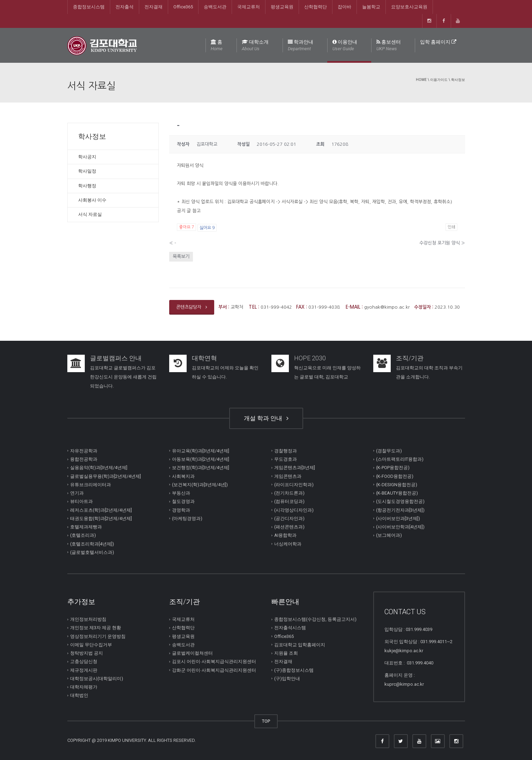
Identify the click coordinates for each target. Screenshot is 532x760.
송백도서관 (215, 7)
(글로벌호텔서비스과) (92, 552)
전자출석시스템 (290, 628)
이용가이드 (439, 80)
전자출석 (125, 7)
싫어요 (207, 228)
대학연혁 (204, 358)
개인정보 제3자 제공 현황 (96, 628)
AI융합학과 (285, 535)
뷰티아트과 (81, 501)
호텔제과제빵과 (86, 527)
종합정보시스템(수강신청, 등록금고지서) (315, 619)
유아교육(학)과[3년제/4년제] (201, 451)
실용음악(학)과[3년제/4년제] (99, 468)
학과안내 (301, 46)
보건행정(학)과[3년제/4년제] (201, 468)
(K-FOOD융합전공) (395, 476)
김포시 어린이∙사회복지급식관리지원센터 (214, 661)
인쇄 (451, 227)
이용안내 (345, 46)
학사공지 (87, 157)
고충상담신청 (84, 661)
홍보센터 (389, 46)
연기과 (77, 493)
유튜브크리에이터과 (91, 485)
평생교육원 (282, 7)
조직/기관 (410, 358)
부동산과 (181, 493)
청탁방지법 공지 (87, 653)
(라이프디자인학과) (294, 485)
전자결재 (153, 7)
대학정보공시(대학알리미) (97, 679)
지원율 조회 (286, 653)
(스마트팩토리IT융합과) (400, 459)
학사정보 (458, 80)
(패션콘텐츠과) (289, 527)
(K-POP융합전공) (393, 468)
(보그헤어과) (389, 535)
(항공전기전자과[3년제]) (400, 510)
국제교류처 (249, 7)
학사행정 (87, 186)
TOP (266, 721)
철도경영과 (183, 501)
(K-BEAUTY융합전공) (397, 493)
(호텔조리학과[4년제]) (92, 544)
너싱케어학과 (288, 544)
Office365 (183, 7)
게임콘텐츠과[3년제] (295, 468)
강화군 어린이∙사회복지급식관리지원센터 (214, 670)
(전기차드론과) (289, 493)
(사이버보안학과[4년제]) (400, 527)
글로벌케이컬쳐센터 (192, 653)
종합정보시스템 (89, 7)
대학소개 (255, 46)
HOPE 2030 (310, 358)
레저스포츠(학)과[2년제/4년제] (101, 510)
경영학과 (181, 510)
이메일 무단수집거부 (91, 645)
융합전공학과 (84, 459)
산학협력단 (316, 7)
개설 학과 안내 (266, 418)
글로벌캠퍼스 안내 (116, 358)
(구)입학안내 (287, 679)
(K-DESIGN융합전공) (397, 485)
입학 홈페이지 (438, 42)
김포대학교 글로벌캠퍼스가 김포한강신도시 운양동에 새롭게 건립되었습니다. (123, 377)
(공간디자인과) (289, 518)
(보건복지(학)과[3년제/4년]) (200, 485)
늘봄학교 (371, 7)
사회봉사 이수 (92, 200)
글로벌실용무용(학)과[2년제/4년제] (106, 476)
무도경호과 (286, 459)
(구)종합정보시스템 (294, 670)
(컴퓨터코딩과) (289, 501)
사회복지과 (183, 476)
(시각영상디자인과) (294, 510)
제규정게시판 (84, 670)
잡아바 (344, 7)
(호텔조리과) (83, 535)
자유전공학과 (84, 451)
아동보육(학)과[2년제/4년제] (201, 459)
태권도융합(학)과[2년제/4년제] (101, 518)
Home (421, 80)
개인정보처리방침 (88, 619)
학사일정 (87, 171)
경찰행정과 (286, 451)
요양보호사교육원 (409, 7)
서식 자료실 (90, 214)
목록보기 (181, 257)
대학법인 (79, 695)
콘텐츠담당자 (192, 307)
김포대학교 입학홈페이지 (300, 645)
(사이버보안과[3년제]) (398, 518)
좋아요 (186, 227)
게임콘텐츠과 (288, 476)
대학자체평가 (84, 687)
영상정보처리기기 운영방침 (98, 636)
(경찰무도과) (389, 451)
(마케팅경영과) (187, 518)
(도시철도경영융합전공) (400, 501)
